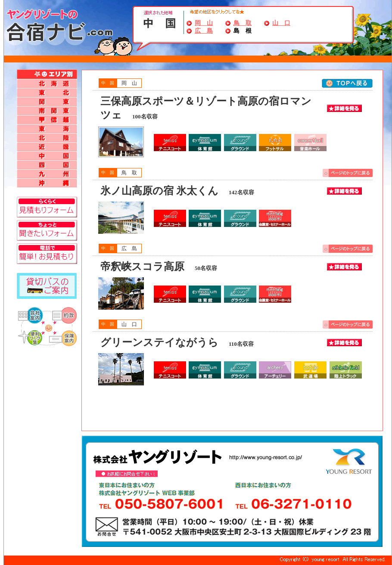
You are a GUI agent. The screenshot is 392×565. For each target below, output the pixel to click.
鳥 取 (243, 23)
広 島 (204, 31)
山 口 (281, 23)
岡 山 (204, 23)
